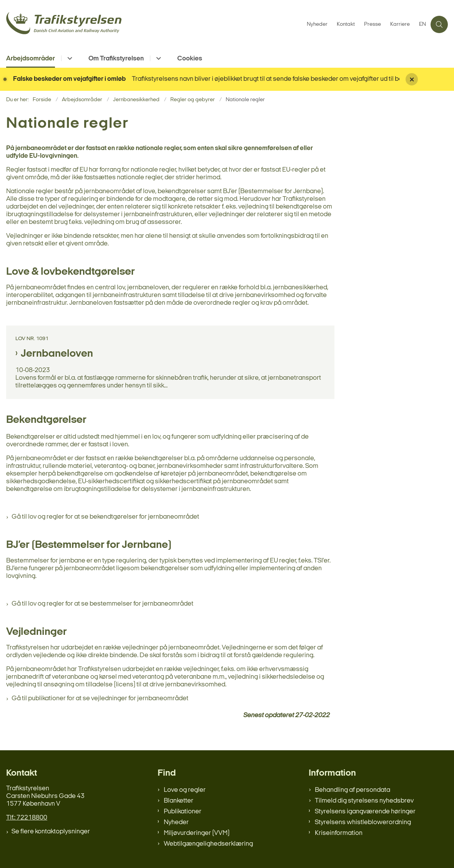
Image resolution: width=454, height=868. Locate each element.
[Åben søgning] (439, 24)
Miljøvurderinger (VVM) (197, 833)
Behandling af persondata (353, 790)
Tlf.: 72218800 (27, 818)
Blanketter (179, 801)
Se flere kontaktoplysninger (51, 832)
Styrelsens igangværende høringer (365, 812)
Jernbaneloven (57, 354)
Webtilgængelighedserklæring (208, 844)
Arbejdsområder (31, 59)
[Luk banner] (427, 79)
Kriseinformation (339, 833)
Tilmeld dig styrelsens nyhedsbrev (364, 801)
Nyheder (176, 822)
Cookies (190, 59)
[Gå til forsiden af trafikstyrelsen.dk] (151, 24)
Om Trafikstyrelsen (116, 59)
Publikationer (183, 812)
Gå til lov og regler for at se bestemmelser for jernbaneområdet (102, 604)
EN (422, 25)
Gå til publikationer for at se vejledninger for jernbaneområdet (100, 699)
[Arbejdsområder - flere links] (69, 58)
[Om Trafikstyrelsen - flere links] (157, 58)
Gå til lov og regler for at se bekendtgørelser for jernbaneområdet (105, 517)
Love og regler (185, 790)
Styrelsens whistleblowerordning (363, 822)
